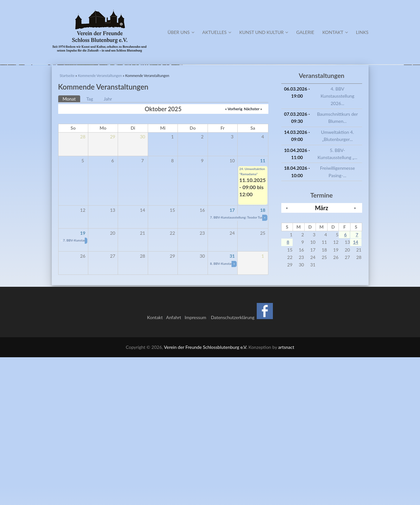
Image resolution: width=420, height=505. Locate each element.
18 (263, 358)
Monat (71, 246)
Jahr (108, 246)
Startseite (67, 223)
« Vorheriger (236, 257)
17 (232, 358)
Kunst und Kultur (264, 32)
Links (362, 32)
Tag (90, 246)
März (322, 355)
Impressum (197, 465)
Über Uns (181, 32)
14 (356, 390)
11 (263, 308)
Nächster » (253, 257)
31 (232, 404)
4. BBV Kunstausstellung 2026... (337, 243)
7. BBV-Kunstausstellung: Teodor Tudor (238, 365)
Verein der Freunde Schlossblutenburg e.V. (206, 495)
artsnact (286, 495)
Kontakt (335, 32)
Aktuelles (217, 32)
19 (83, 381)
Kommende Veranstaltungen (100, 223)
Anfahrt (173, 465)
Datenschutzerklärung (233, 465)
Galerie (305, 32)
